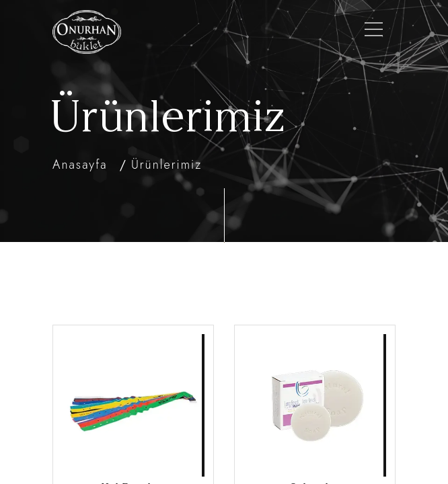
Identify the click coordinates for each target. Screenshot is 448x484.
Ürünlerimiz (166, 165)
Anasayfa (80, 165)
